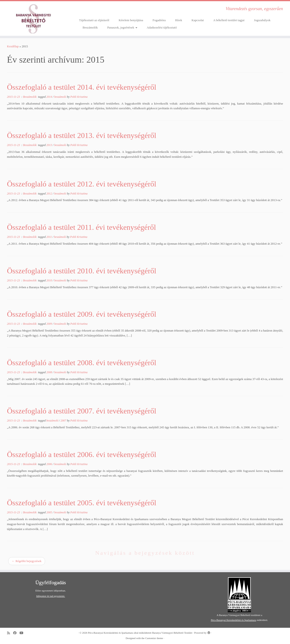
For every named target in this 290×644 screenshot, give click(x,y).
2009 (50, 324)
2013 (50, 145)
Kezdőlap (13, 46)
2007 (64, 421)
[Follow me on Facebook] (16, 633)
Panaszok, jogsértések (122, 27)
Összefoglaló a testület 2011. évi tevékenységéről (82, 227)
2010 (50, 280)
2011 (50, 237)
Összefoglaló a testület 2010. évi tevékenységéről (82, 271)
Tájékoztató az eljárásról (94, 20)
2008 (50, 372)
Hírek (179, 20)
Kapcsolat (198, 20)
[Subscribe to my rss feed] (10, 633)
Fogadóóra (159, 20)
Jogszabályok (262, 20)
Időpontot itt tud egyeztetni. (50, 596)
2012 (50, 194)
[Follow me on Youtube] (23, 633)
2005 (50, 512)
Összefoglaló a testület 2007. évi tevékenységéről (82, 411)
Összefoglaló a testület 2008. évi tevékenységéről (82, 363)
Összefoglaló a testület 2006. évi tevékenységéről (82, 454)
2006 (50, 464)
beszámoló (61, 97)
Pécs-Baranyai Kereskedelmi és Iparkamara (233, 620)
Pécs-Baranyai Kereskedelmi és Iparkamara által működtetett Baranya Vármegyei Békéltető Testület (140, 633)
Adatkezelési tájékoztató (162, 27)
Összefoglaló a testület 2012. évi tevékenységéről (82, 184)
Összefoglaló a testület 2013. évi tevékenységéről (82, 135)
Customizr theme (154, 638)
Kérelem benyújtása (131, 20)
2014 (50, 97)
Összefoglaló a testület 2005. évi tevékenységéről (82, 503)
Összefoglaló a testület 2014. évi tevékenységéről (82, 87)
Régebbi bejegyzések (27, 561)
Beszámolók (90, 27)
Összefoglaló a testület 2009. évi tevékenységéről (82, 314)
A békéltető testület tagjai (229, 20)
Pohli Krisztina (79, 97)
